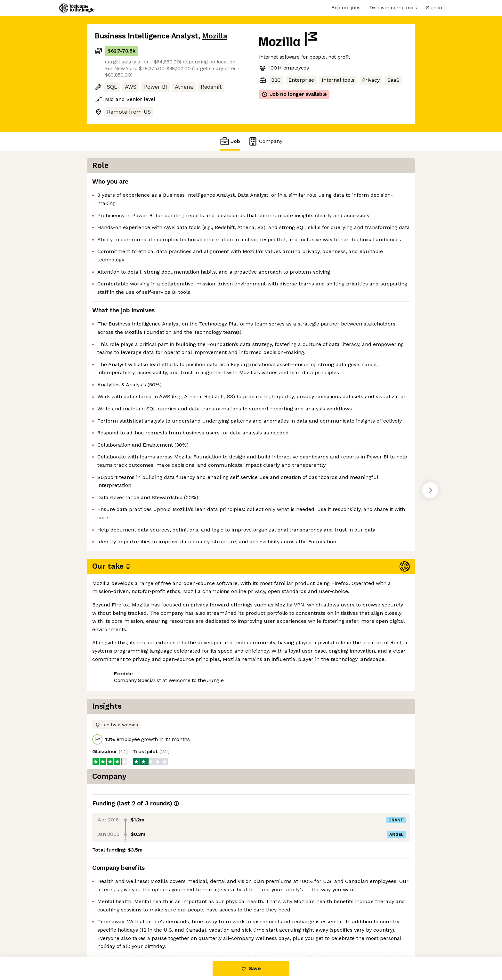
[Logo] (77, 8)
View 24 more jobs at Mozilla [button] (176, 788)
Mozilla (215, 36)
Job (230, 141)
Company (265, 141)
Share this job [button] (112, 788)
